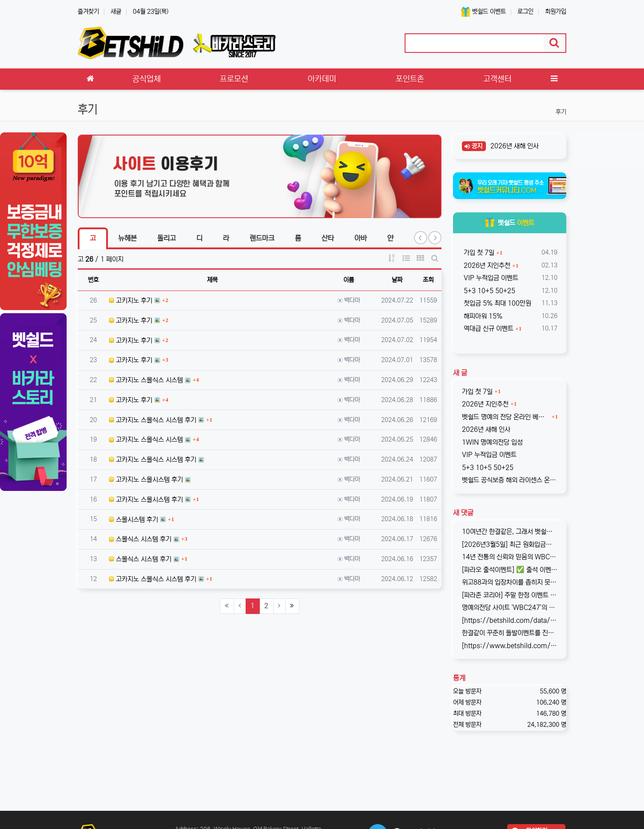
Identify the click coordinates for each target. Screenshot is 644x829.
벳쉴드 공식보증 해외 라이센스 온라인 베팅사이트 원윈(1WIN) (510, 480)
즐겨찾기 (88, 12)
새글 (116, 12)
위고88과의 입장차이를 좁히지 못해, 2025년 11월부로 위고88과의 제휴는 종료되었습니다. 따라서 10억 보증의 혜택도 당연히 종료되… (510, 582)
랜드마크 (262, 238)
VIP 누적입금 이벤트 (490, 278)
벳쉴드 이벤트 (483, 12)
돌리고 (167, 238)
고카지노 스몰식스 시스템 (146, 380)
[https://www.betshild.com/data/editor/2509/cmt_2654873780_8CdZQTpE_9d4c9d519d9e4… (510, 646)
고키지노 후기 (131, 301)
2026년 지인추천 (486, 265)
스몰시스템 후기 (133, 520)
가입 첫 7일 (478, 253)
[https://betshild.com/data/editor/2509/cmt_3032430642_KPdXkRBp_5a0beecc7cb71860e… (510, 620)
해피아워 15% (482, 316)
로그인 (525, 12)
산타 (328, 238)
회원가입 (556, 12)
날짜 (397, 280)
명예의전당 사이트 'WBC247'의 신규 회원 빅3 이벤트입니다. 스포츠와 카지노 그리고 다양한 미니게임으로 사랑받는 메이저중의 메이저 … (510, 608)
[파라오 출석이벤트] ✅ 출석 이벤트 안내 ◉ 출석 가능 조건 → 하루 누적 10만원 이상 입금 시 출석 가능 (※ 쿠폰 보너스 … (510, 570)
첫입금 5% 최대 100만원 (497, 303)
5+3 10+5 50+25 (489, 291)
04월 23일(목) (151, 12)
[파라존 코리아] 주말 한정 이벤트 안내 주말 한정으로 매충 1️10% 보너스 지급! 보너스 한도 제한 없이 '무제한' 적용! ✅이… (510, 595)
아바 (361, 238)
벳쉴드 (510, 223)
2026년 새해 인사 (514, 146)
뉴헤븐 (127, 238)
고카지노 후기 (131, 321)
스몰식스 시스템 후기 (140, 539)
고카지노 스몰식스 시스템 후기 (153, 420)
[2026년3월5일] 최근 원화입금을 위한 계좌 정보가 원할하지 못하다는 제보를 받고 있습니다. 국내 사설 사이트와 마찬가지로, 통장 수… (510, 544)
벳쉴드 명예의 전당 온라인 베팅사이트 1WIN (506, 417)
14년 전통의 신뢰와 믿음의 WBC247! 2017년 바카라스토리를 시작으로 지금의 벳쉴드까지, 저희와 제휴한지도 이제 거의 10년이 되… (510, 557)
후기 (561, 112)
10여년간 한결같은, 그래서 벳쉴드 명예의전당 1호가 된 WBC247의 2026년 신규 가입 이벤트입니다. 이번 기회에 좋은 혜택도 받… (510, 532)
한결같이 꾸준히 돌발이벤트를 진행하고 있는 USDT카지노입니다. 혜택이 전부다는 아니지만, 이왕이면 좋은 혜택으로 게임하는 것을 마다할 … (510, 633)
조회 (428, 280)
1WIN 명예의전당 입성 (492, 442)
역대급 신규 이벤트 (488, 329)
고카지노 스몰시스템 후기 (146, 480)
